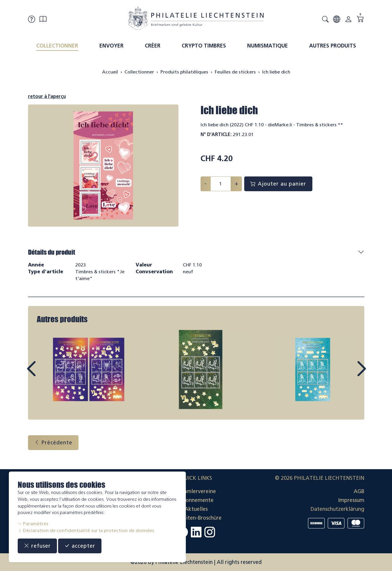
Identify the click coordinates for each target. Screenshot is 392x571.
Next (348, 374)
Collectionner (57, 46)
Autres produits (333, 46)
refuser (37, 546)
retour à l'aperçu (47, 96)
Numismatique (268, 46)
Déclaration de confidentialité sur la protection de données (86, 530)
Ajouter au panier (278, 184)
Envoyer (111, 46)
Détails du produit (52, 252)
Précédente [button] (53, 443)
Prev (45, 374)
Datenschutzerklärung (337, 509)
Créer (153, 46)
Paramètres (33, 524)
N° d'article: (216, 134)
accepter (80, 546)
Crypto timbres (204, 46)
